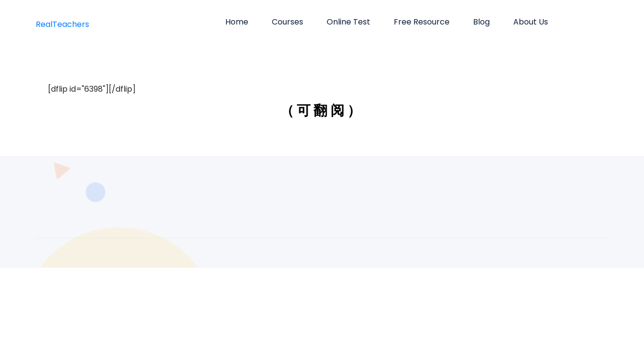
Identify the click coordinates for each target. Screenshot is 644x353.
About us (531, 22)
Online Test (348, 22)
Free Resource (422, 22)
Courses (287, 22)
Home (237, 22)
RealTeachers (62, 24)
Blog (481, 22)
